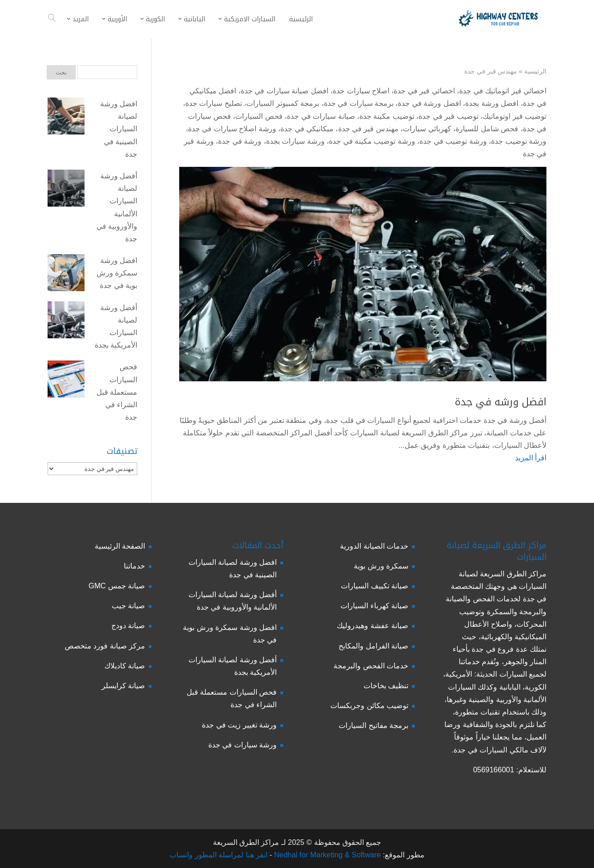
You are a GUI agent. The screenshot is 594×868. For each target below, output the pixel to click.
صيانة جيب (128, 606)
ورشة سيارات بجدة (295, 141)
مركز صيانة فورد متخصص (105, 646)
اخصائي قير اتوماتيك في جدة (503, 91)
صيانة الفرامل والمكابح (373, 646)
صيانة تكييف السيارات (375, 586)
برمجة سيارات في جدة (359, 103)
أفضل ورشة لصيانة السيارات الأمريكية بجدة (116, 327)
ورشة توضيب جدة (519, 141)
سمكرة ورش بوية (381, 566)
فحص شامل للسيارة (487, 129)
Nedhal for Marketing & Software (327, 855)
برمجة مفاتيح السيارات (373, 725)
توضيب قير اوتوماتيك (515, 116)
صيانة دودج (128, 626)
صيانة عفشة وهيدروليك (373, 626)
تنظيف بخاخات (386, 686)
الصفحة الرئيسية (120, 546)
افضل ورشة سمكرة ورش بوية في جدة (117, 273)
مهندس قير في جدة (368, 129)
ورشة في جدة (240, 141)
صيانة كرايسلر (123, 686)
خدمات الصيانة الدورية (374, 546)
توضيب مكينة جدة (387, 116)
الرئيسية (535, 71)
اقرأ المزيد (531, 458)
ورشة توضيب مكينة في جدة (372, 141)
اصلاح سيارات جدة (361, 91)
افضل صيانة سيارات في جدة (285, 91)
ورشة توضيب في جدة (453, 141)
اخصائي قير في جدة (424, 91)
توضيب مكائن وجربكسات (369, 706)
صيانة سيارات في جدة (321, 116)
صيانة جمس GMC (117, 586)
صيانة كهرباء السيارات (374, 606)
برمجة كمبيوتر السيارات (283, 103)
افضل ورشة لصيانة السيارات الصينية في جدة (119, 129)
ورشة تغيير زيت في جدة (239, 725)
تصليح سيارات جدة (214, 103)
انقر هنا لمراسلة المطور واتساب (218, 855)
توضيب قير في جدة (448, 116)
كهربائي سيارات (427, 129)
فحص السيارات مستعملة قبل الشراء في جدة (117, 392)
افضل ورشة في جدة (429, 103)
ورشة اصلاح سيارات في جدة (232, 129)
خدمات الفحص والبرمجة (371, 666)
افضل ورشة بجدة (492, 103)
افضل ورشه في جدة (501, 402)
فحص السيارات (259, 116)
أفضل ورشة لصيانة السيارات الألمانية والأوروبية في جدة (117, 207)
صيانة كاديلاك (125, 666)
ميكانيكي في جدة (307, 129)
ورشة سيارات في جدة (242, 745)
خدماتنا (134, 566)
